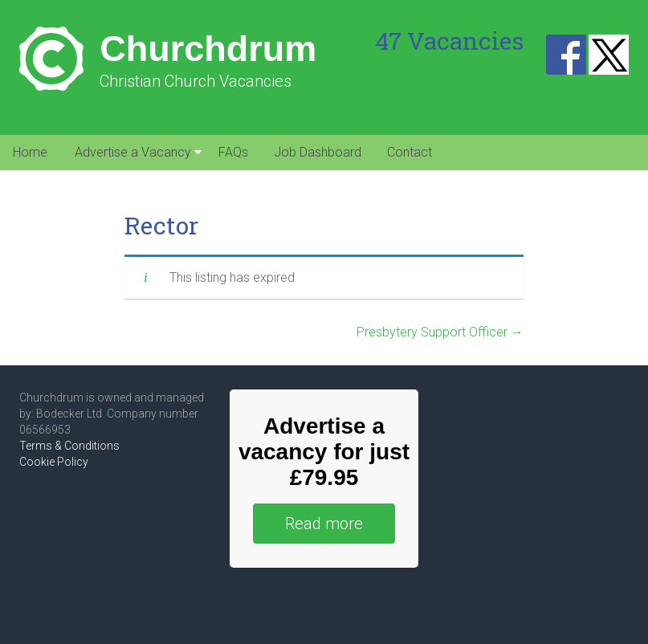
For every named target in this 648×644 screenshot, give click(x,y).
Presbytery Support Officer (440, 332)
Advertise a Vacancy (133, 152)
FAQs (233, 152)
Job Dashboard (318, 152)
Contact (410, 152)
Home (30, 152)
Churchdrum (208, 49)
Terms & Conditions (69, 446)
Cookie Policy (54, 462)
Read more (324, 524)
